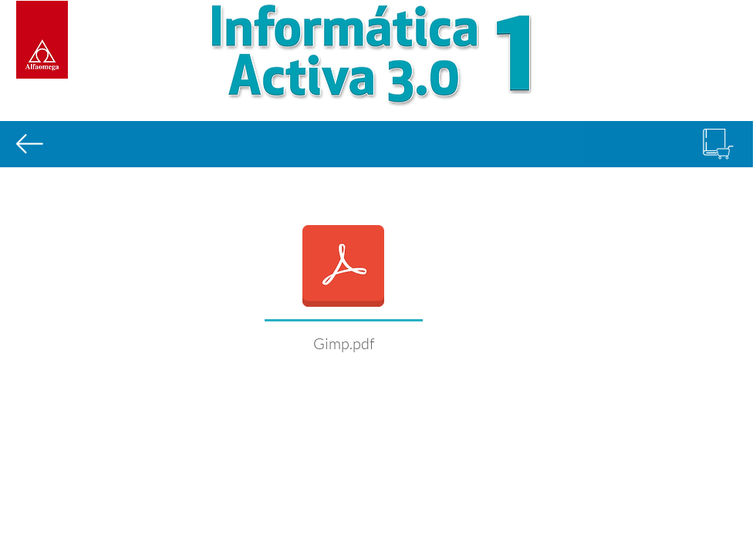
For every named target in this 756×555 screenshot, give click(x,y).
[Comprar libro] (718, 144)
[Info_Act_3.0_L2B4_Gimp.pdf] (343, 267)
